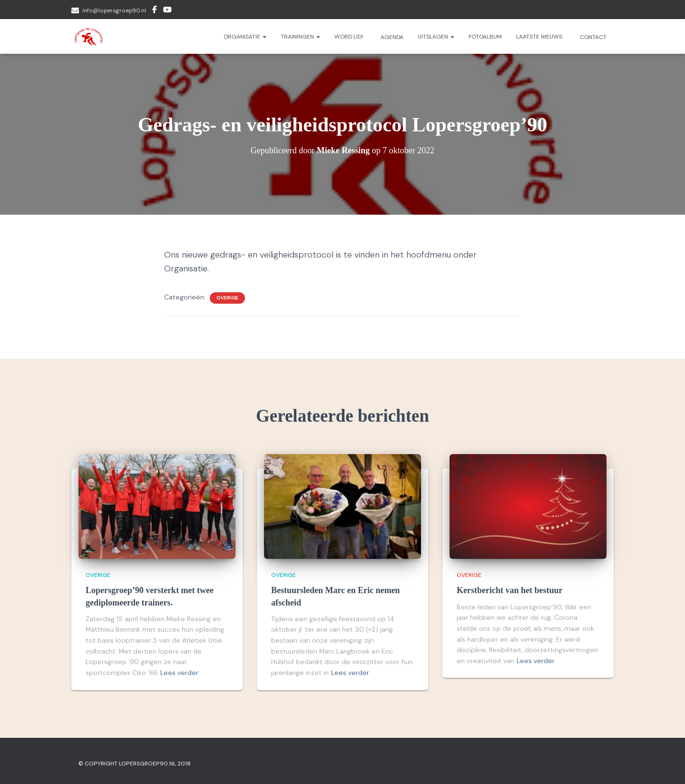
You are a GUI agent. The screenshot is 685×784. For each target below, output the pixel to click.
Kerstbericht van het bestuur (509, 590)
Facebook (155, 11)
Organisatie (245, 37)
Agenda (391, 37)
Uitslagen (436, 37)
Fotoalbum (485, 37)
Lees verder (179, 673)
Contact (592, 37)
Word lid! (349, 37)
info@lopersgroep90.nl (114, 10)
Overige (227, 298)
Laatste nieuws (539, 37)
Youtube (167, 11)
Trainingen (300, 37)
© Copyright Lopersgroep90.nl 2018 (135, 764)
